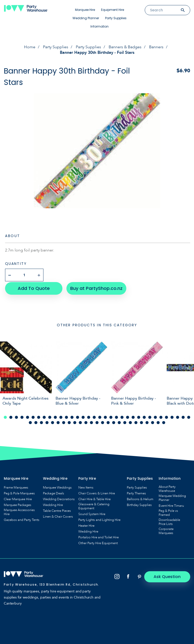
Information (100, 26)
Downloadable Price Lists (169, 521)
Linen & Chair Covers (58, 516)
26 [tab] (144, 417)
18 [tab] (100, 417)
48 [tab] (103, 422)
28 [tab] (155, 417)
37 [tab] (41, 422)
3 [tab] (16, 417)
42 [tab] (69, 422)
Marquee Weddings (57, 487)
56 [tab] (147, 422)
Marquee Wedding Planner (172, 497)
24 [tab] (133, 417)
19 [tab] (105, 417)
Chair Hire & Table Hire (94, 498)
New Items (86, 487)
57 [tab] (153, 422)
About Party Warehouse (167, 488)
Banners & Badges (125, 47)
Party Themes (136, 493)
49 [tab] (108, 422)
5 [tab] (28, 417)
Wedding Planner (86, 18)
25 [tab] (139, 417)
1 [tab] (5, 417)
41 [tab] (64, 422)
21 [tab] (116, 417)
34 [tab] (189, 417)
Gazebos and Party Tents (22, 519)
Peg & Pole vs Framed (168, 512)
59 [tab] (164, 422)
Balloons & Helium (140, 498)
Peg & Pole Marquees (19, 493)
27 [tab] (150, 417)
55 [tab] (141, 422)
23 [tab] (128, 417)
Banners (156, 47)
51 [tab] (119, 422)
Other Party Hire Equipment (98, 542)
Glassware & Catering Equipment (94, 505)
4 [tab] (22, 417)
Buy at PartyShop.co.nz (95, 287)
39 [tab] (53, 422)
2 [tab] (11, 417)
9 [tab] (50, 417)
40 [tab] (58, 422)
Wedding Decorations (59, 498)
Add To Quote (33, 287)
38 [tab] (47, 422)
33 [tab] (183, 417)
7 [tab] (39, 417)
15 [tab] (83, 417)
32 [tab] (178, 417)
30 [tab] (166, 417)
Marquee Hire (85, 10)
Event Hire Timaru (171, 505)
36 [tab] (36, 422)
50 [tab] (114, 422)
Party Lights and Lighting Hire (99, 519)
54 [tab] (136, 422)
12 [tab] (66, 417)
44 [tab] (80, 422)
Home (30, 47)
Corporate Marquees (166, 530)
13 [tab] (72, 417)
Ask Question (169, 576)
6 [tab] (33, 417)
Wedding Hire (53, 504)
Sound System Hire (92, 513)
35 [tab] (30, 422)
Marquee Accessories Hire (19, 511)
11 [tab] (61, 417)
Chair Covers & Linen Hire (97, 493)
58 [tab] (158, 422)
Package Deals (54, 493)
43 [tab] (75, 422)
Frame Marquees (16, 487)
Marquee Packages (18, 504)
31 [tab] (172, 417)
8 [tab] (44, 417)
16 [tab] (89, 417)
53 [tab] (130, 422)
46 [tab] (91, 422)
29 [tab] (161, 417)
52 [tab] (125, 422)
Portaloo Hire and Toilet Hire (99, 537)
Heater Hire (86, 525)
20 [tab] (111, 417)
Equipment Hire (113, 10)
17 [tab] (94, 417)
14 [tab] (78, 417)
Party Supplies (116, 18)
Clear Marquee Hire (18, 498)
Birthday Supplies (139, 504)
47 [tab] (97, 422)
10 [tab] (55, 417)
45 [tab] (86, 422)
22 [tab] (122, 417)
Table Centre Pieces (57, 510)
